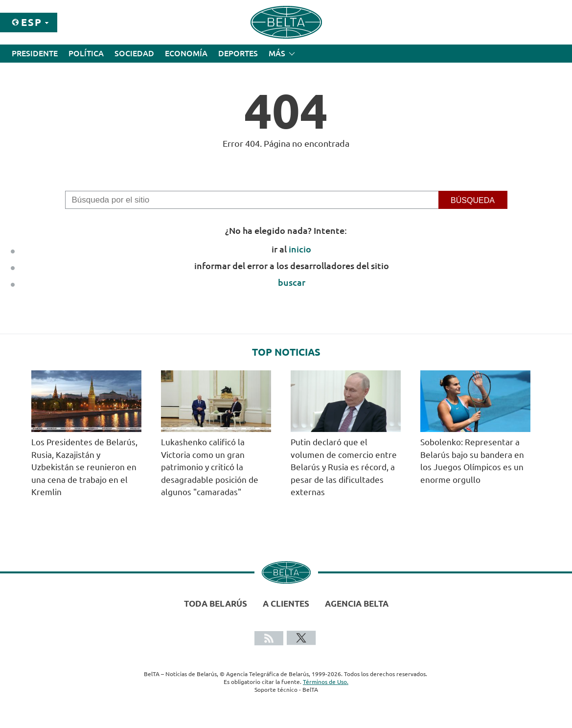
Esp (32, 22)
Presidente (35, 53)
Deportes (238, 53)
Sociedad (134, 53)
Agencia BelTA (357, 603)
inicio (300, 249)
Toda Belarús (216, 603)
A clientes (286, 603)
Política (86, 53)
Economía (186, 53)
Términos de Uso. (326, 682)
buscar (292, 282)
